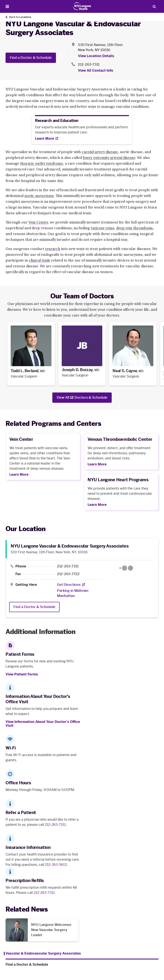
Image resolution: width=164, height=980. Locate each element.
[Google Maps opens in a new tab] (126, 568)
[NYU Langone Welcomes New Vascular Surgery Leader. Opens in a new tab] (42, 930)
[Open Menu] (7, 7)
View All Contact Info (96, 70)
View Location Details (96, 56)
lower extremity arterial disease (109, 158)
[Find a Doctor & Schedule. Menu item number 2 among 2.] (82, 965)
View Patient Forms (22, 674)
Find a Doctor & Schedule (31, 58)
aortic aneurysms (39, 196)
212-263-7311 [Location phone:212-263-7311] (89, 64)
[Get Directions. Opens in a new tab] (69, 585)
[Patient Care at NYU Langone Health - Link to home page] (82, 6)
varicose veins (102, 228)
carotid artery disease (100, 152)
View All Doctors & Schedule (82, 397)
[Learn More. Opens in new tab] (47, 138)
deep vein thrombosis (134, 228)
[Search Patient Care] (154, 6)
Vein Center (38, 223)
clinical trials (40, 261)
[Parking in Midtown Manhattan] (78, 593)
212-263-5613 (56, 865)
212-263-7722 (68, 574)
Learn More (19, 475)
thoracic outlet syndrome (42, 164)
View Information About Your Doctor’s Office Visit (43, 724)
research (53, 249)
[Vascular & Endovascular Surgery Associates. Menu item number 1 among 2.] (42, 953)
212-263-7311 (68, 566)
